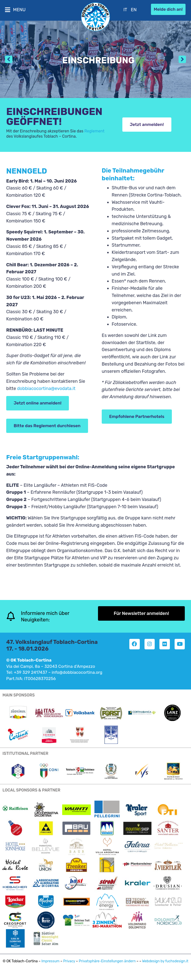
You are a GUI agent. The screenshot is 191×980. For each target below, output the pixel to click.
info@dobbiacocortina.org (77, 677)
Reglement (94, 131)
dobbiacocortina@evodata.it (46, 389)
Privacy (69, 966)
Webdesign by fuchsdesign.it (165, 966)
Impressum (50, 966)
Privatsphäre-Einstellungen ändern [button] (107, 966)
